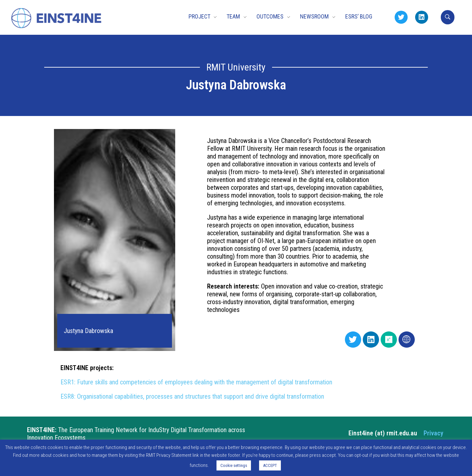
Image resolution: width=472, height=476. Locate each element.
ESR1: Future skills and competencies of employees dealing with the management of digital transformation (196, 382)
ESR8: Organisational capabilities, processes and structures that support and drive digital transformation (192, 396)
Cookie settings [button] (234, 465)
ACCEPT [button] (270, 465)
